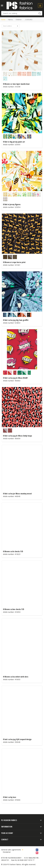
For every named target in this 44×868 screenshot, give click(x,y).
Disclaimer (7, 852)
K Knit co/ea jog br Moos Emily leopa (17, 436)
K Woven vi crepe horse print (14, 262)
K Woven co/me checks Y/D (14, 609)
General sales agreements (11, 850)
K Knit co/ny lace (10, 797)
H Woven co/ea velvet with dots (16, 677)
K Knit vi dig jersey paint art (14, 142)
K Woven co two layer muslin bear (16, 84)
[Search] (22, 13)
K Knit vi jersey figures (12, 204)
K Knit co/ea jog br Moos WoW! (15, 378)
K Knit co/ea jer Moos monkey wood (17, 494)
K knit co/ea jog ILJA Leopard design (17, 739)
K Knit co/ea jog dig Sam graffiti (16, 320)
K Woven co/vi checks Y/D (13, 551)
